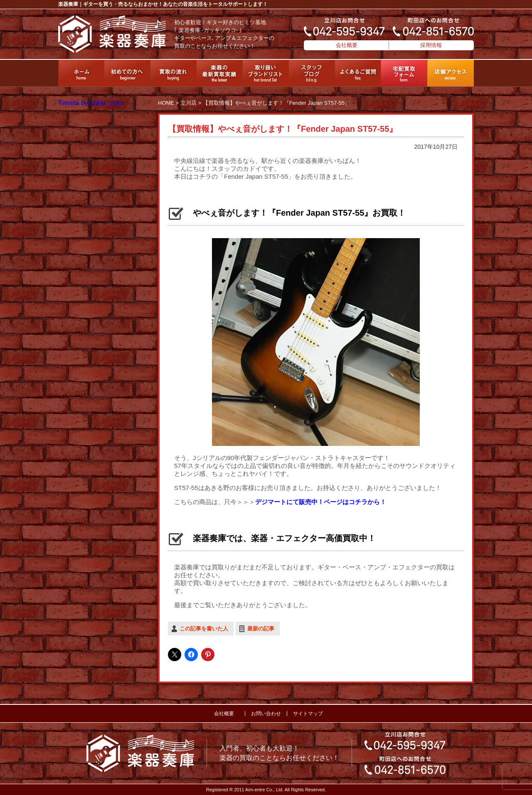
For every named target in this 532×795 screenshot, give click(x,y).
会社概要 (347, 45)
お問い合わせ (266, 714)
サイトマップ (308, 714)
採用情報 (431, 45)
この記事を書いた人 (204, 629)
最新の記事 (261, 629)
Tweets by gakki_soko (91, 103)
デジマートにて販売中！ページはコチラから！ (321, 502)
